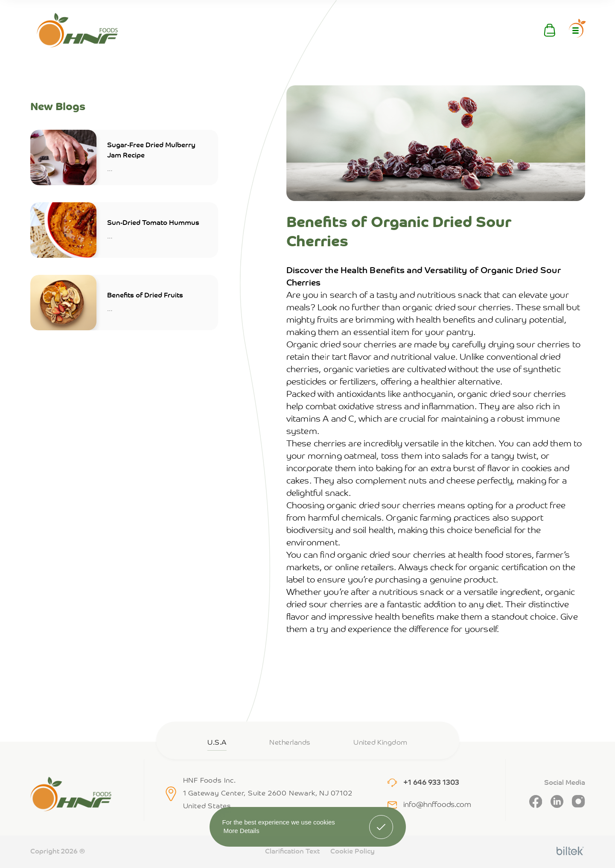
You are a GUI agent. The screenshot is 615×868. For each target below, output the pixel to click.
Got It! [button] (381, 821)
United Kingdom (380, 743)
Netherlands (290, 743)
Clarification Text (292, 852)
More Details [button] (242, 831)
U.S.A (217, 743)
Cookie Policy (353, 852)
